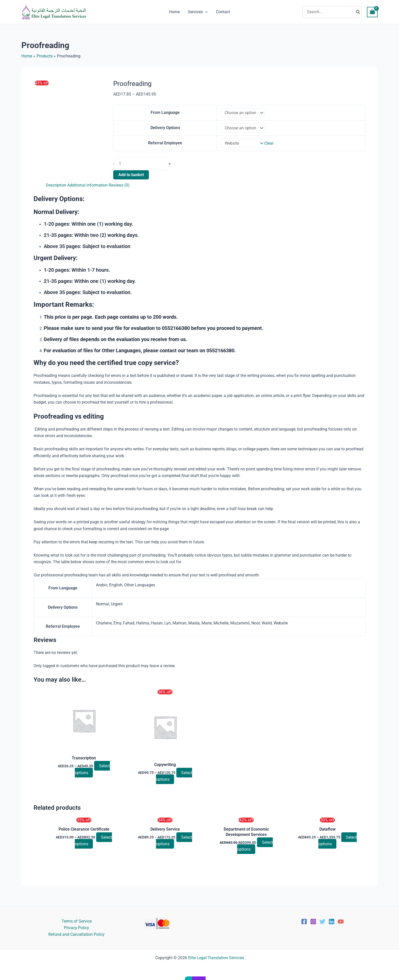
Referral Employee (165, 146)
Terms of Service (77, 921)
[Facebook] (304, 921)
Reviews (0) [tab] (119, 188)
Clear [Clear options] (269, 146)
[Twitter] (322, 921)
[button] (205, 12)
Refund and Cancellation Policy (76, 934)
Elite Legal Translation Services (216, 958)
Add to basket (131, 178)
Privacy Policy (76, 928)
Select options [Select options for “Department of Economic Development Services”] (255, 849)
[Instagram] (313, 921)
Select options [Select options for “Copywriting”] (174, 779)
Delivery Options (165, 129)
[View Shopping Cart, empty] (372, 12)
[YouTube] (341, 921)
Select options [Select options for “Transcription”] (92, 773)
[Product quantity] (142, 167)
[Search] (358, 12)
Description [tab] (56, 188)
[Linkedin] (332, 921)
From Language (165, 113)
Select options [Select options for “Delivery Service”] (174, 844)
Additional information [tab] (87, 188)
